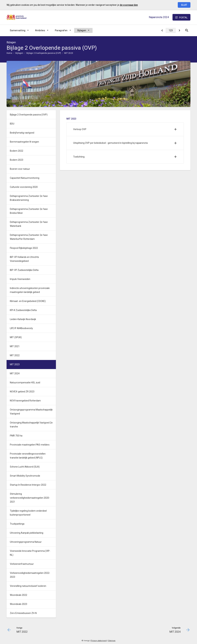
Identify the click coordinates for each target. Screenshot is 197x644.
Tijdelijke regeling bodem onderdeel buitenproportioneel (28, 513)
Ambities (40, 30)
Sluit (184, 5)
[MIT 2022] (162, 30)
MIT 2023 (69, 53)
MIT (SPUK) (16, 337)
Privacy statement (99, 641)
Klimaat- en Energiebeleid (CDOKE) (28, 301)
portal (183, 18)
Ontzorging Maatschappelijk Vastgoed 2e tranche (31, 425)
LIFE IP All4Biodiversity (21, 328)
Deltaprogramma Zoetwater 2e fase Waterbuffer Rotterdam (29, 237)
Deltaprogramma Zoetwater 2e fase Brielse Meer (29, 211)
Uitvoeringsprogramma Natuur (26, 542)
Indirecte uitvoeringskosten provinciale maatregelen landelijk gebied (30, 290)
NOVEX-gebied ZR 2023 (22, 392)
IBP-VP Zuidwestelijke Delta (24, 270)
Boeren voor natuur (20, 169)
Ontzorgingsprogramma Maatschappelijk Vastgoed (31, 412)
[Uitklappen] (175, 129)
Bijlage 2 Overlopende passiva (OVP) (44, 53)
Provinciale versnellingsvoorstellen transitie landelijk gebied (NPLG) (28, 456)
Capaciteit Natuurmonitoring (25, 178)
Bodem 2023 (17, 160)
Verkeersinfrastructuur (22, 564)
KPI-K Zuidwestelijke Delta (23, 310)
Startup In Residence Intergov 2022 (28, 485)
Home (9, 53)
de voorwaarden (129, 5)
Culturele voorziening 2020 (24, 187)
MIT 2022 (15, 355)
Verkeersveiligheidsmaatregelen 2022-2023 (30, 575)
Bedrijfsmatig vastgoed (22, 133)
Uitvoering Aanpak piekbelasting (27, 533)
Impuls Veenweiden (20, 279)
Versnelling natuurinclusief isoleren (28, 586)
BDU (12, 124)
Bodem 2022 (17, 151)
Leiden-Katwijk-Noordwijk (23, 319)
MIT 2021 (15, 346)
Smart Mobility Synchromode (25, 476)
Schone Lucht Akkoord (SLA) (25, 467)
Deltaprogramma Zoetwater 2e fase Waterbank (29, 224)
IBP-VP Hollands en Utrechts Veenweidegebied (24, 259)
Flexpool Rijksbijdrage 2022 (24, 248)
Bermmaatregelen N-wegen (24, 142)
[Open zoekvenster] (187, 30)
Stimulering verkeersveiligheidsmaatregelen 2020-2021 (30, 498)
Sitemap (112, 641)
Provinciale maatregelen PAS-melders (30, 445)
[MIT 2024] (179, 30)
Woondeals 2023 (18, 604)
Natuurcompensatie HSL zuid (25, 383)
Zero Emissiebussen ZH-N (23, 613)
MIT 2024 (15, 373)
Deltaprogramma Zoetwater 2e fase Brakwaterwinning (29, 198)
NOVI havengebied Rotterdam (25, 401)
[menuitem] (19, 30)
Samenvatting (18, 30)
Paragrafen (61, 30)
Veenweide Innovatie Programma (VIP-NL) (30, 553)
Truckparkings (17, 524)
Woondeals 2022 (18, 595)
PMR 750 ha (16, 436)
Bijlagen (82, 30)
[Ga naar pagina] (171, 30)
